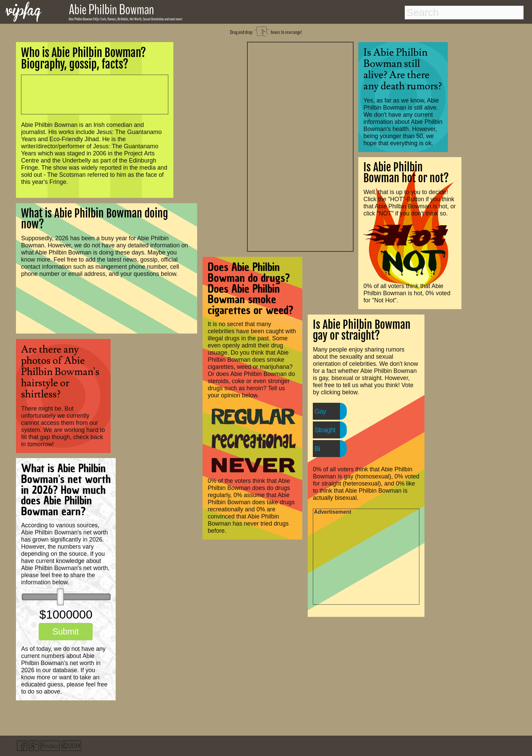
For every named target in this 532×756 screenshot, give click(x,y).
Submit (65, 631)
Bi (317, 449)
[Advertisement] (300, 146)
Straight (325, 430)
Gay (320, 411)
